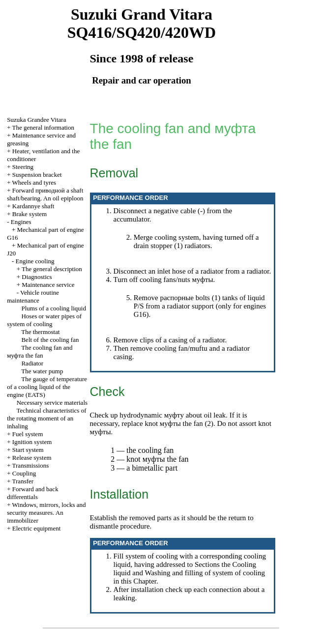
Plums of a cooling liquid (53, 308)
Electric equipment (37, 528)
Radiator (32, 363)
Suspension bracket (37, 175)
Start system (28, 450)
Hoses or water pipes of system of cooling (44, 320)
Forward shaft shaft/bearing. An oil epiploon (45, 194)
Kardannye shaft (33, 206)
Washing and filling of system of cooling (205, 573)
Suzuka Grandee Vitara (36, 120)
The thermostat (40, 332)
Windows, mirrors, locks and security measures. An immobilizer (46, 513)
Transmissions (31, 465)
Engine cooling (35, 261)
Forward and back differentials (32, 493)
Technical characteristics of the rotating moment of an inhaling (46, 418)
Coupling (24, 473)
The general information (43, 127)
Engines (21, 222)
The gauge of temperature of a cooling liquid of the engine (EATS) (47, 387)
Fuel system (28, 434)
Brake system (29, 214)
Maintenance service (48, 285)
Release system (32, 458)
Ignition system (32, 442)
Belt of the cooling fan (50, 340)
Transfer (23, 481)
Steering (23, 167)
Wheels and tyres (34, 182)
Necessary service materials (52, 403)
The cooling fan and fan (40, 351)
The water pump (42, 371)
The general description (52, 269)
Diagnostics (37, 277)
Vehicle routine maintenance (33, 296)
